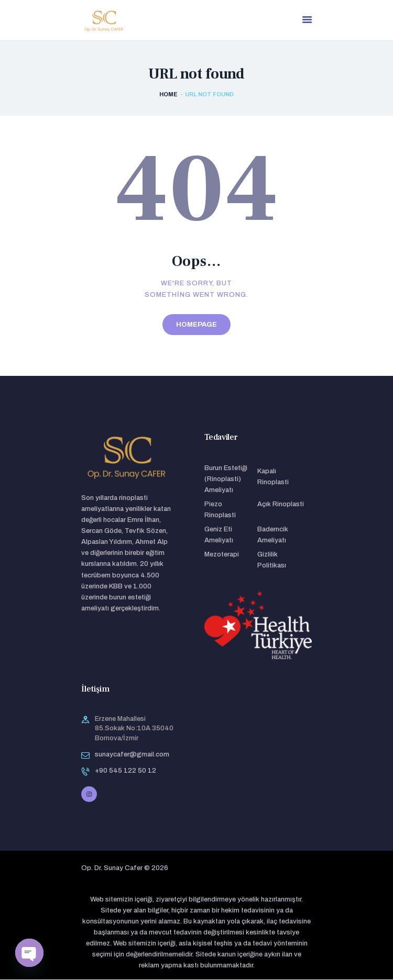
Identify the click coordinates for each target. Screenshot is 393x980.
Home (168, 95)
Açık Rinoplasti (281, 505)
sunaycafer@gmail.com (132, 755)
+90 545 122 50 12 (125, 771)
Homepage (196, 325)
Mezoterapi (222, 555)
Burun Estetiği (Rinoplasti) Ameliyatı (226, 480)
